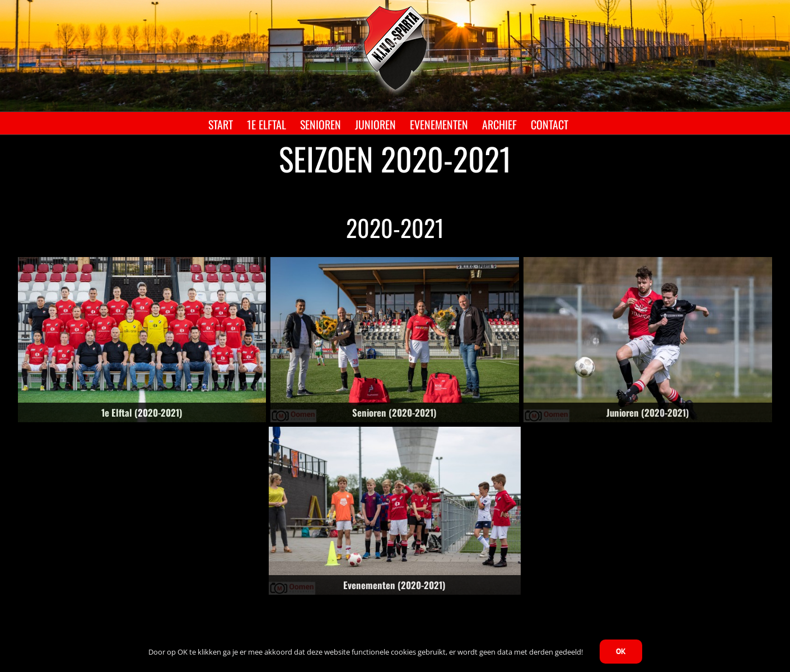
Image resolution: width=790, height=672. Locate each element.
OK (621, 651)
